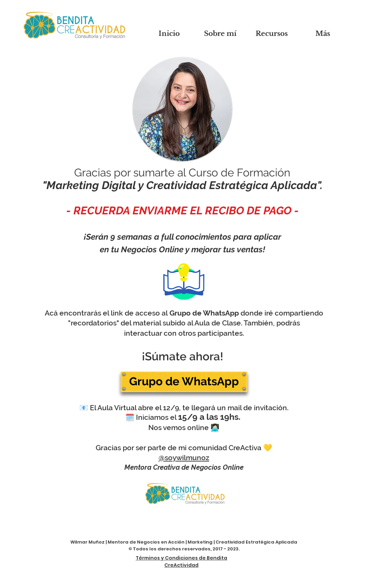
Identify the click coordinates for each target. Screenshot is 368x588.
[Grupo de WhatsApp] (184, 382)
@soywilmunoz (184, 458)
